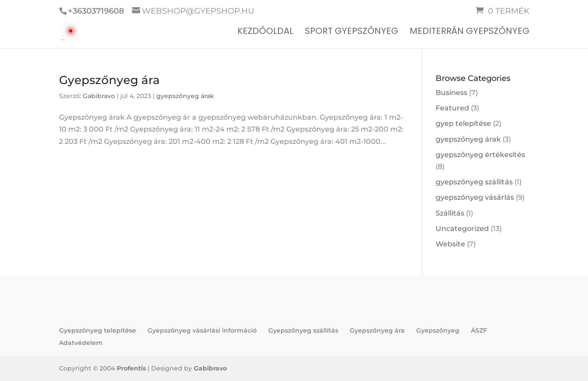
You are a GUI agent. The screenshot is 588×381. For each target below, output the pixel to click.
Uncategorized (462, 229)
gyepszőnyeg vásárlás (475, 197)
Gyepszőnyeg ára (109, 80)
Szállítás (450, 213)
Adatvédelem (81, 343)
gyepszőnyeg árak (185, 96)
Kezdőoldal (265, 32)
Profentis (131, 368)
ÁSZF (479, 330)
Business (451, 93)
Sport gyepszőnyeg (351, 32)
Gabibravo (99, 96)
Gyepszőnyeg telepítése (98, 330)
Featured (452, 108)
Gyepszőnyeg (438, 330)
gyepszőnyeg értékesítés (480, 155)
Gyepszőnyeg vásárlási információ (202, 330)
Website (450, 244)
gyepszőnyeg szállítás (474, 182)
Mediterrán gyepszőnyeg (470, 32)
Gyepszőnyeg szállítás (303, 330)
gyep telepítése (463, 123)
